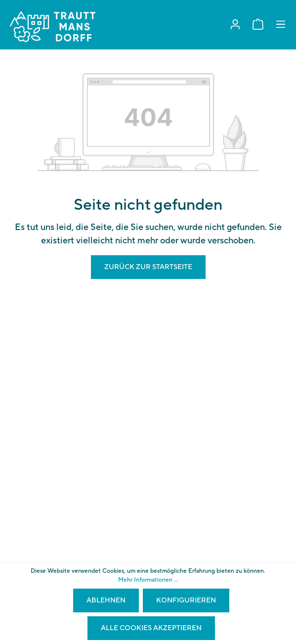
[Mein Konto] (235, 24)
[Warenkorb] (258, 24)
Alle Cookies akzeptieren (151, 628)
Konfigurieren (186, 600)
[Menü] (281, 24)
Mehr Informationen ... (148, 580)
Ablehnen (106, 600)
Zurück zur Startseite (148, 267)
